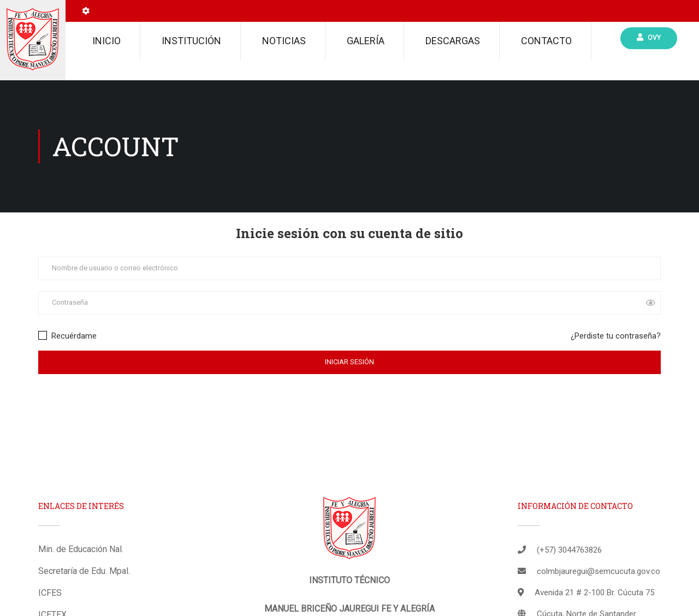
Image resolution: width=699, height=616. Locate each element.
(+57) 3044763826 (569, 550)
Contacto (546, 41)
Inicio (106, 41)
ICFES (50, 593)
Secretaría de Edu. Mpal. (84, 571)
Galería (366, 41)
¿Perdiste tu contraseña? (616, 336)
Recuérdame (67, 336)
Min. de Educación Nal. (81, 549)
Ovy (649, 37)
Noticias (284, 41)
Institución (191, 41)
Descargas (453, 41)
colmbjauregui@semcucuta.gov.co (599, 571)
